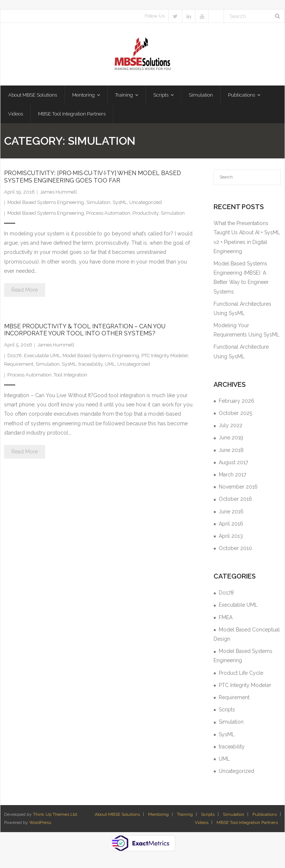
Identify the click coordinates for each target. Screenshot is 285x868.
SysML (120, 204)
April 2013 (231, 537)
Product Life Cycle (241, 674)
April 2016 (231, 525)
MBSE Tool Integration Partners (247, 824)
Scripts (227, 711)
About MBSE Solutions (117, 816)
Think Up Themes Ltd (55, 816)
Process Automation (108, 215)
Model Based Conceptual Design (247, 636)
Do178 (15, 357)
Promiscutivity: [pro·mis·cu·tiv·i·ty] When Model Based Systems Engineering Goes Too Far (93, 178)
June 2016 (231, 513)
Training (185, 816)
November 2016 (238, 488)
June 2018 (231, 452)
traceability (90, 366)
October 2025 (235, 415)
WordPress (40, 824)
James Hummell (58, 193)
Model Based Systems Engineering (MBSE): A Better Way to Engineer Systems (241, 279)
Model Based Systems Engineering (46, 204)
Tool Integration (71, 376)
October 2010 (235, 550)
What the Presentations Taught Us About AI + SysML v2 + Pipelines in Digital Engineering (247, 239)
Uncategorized (145, 204)
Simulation (98, 204)
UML (110, 366)
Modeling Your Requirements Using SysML (247, 331)
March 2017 (232, 476)
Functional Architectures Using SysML (242, 310)
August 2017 (233, 464)
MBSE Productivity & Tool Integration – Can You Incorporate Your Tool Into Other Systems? (85, 331)
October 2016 (235, 500)
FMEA (226, 619)
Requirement (19, 366)
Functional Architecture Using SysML (241, 353)
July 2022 (231, 427)
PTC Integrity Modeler (165, 357)
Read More (25, 291)
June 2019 (231, 439)
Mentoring (158, 816)
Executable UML (42, 357)
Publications (265, 816)
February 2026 (237, 402)
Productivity (145, 215)
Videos (202, 824)
